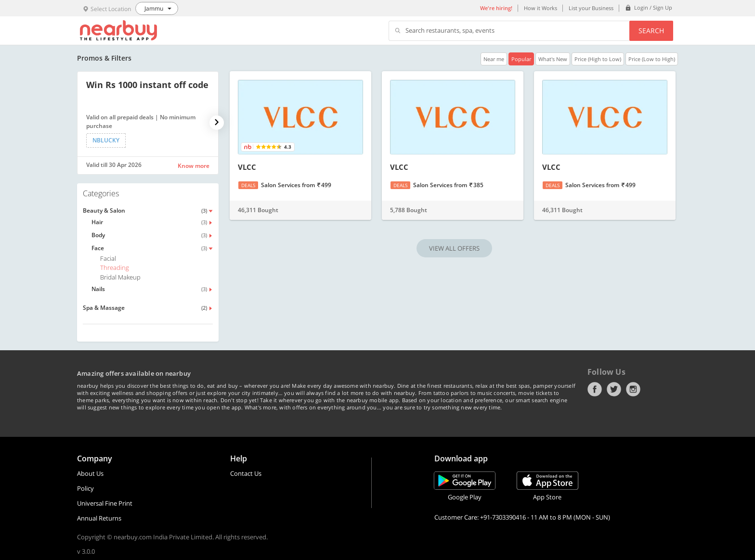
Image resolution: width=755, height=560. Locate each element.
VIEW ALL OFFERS (454, 248)
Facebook (595, 389)
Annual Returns (99, 518)
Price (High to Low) (598, 59)
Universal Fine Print (105, 503)
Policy (85, 488)
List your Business (591, 8)
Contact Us (246, 473)
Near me (494, 59)
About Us (90, 473)
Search (651, 31)
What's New (553, 59)
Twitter (614, 389)
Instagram (633, 389)
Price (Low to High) (652, 59)
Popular (521, 59)
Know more (194, 166)
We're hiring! (496, 8)
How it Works (540, 8)
